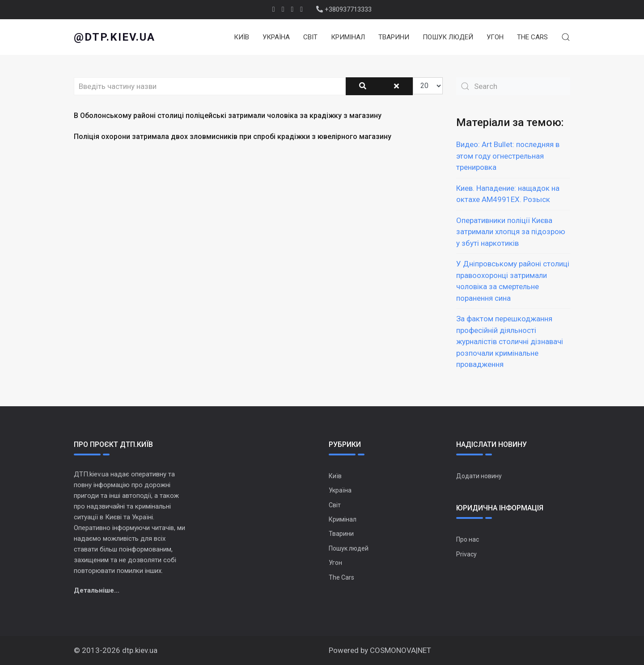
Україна (276, 37)
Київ (241, 37)
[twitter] (283, 9)
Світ (310, 37)
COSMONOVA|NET (400, 650)
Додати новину (479, 476)
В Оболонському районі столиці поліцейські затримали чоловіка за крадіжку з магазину (228, 116)
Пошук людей (448, 37)
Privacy (466, 554)
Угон (495, 37)
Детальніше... (97, 590)
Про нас (468, 539)
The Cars (532, 37)
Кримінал (348, 37)
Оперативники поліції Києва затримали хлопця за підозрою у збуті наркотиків (511, 232)
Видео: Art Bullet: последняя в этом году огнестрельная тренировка (508, 156)
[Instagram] (301, 9)
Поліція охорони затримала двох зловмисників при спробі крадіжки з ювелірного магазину (233, 137)
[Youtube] (292, 9)
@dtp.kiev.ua (114, 37)
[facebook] (274, 9)
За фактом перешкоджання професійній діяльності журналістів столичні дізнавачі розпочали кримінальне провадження (510, 341)
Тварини (394, 37)
